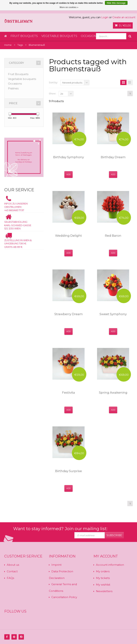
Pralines (13, 88)
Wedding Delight (68, 236)
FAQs (10, 578)
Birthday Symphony (68, 157)
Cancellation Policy (64, 597)
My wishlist (103, 585)
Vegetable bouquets (59, 36)
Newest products (72, 83)
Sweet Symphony (113, 314)
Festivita (68, 393)
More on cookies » (69, 7)
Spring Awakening (113, 393)
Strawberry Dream (69, 314)
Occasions (90, 36)
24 (62, 94)
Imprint (56, 565)
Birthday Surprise (68, 471)
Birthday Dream (113, 157)
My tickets (103, 578)
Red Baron (113, 236)
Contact (12, 571)
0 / (123, 26)
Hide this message (116, 3)
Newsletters (104, 591)
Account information (110, 565)
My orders (103, 571)
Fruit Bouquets (24, 36)
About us (13, 565)
